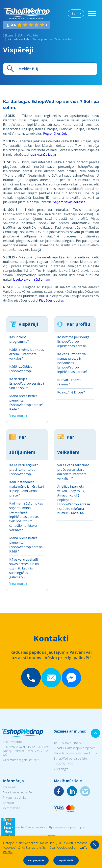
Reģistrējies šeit (55, 133)
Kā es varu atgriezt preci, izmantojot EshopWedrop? (23, 469)
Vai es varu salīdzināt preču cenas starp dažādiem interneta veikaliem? (73, 472)
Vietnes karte (11, 808)
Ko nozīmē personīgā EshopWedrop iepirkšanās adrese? (73, 341)
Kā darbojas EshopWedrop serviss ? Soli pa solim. (40, 39)
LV (74, 13)
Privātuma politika (15, 798)
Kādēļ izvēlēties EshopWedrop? (21, 369)
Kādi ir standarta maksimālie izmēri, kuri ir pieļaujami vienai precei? (27, 489)
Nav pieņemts (36, 860)
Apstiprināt (66, 860)
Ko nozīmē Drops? (71, 392)
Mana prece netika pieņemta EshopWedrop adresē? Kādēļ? (26, 403)
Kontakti (8, 803)
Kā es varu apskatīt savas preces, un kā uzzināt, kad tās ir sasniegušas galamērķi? (24, 568)
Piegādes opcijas (51, 300)
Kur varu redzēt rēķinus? (69, 382)
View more (17, 416)
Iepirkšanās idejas (43, 154)
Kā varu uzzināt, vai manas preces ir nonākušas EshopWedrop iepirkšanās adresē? (72, 363)
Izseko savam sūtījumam (31, 279)
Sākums (8, 35)
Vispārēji (32, 35)
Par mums (10, 787)
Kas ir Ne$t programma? (19, 339)
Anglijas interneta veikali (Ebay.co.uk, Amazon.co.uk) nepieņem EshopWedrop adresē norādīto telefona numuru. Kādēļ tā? (74, 500)
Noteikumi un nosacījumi (19, 792)
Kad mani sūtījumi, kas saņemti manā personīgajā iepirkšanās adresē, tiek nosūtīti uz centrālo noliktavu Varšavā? (26, 517)
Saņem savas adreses (69, 202)
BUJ (20, 35)
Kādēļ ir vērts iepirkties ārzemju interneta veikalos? (27, 354)
